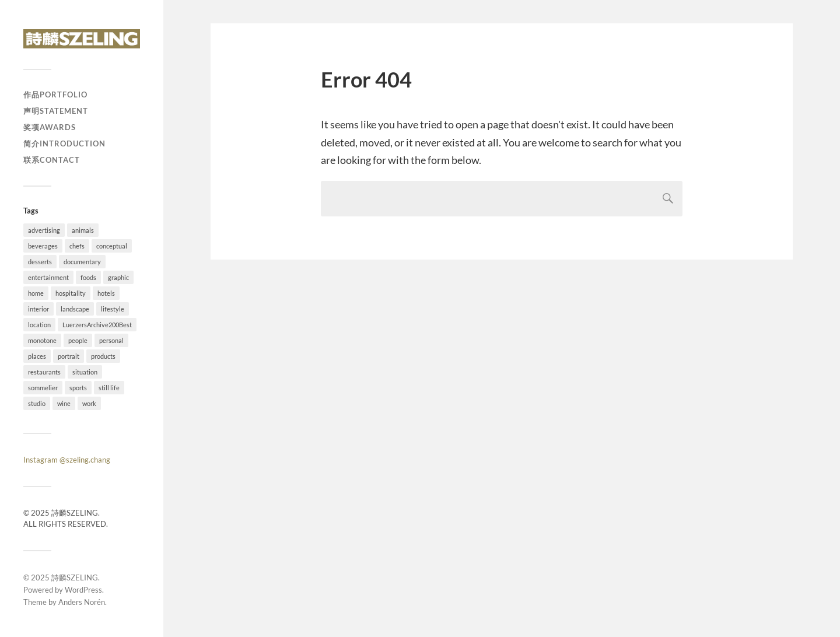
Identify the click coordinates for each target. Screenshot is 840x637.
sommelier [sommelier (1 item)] (43, 388)
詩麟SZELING (75, 577)
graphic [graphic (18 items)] (118, 277)
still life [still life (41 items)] (109, 388)
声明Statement (56, 111)
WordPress (83, 590)
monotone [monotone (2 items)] (42, 340)
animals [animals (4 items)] (83, 230)
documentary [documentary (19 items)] (82, 262)
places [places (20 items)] (37, 356)
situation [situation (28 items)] (85, 372)
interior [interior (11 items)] (38, 309)
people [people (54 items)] (78, 340)
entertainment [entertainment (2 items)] (48, 277)
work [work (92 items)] (89, 403)
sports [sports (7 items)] (78, 388)
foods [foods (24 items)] (88, 277)
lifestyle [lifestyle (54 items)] (113, 309)
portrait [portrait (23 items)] (69, 356)
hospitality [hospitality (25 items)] (71, 293)
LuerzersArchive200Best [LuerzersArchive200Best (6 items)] (97, 325)
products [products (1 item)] (103, 356)
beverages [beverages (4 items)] (43, 246)
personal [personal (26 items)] (111, 340)
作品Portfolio (55, 94)
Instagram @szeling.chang (67, 460)
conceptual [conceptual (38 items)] (112, 246)
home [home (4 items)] (36, 293)
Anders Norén (82, 602)
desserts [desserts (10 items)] (40, 262)
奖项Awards (50, 127)
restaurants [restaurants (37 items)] (44, 372)
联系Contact (52, 160)
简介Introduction (64, 143)
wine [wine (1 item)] (64, 403)
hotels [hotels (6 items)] (106, 293)
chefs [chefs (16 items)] (77, 246)
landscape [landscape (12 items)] (75, 309)
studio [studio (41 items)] (37, 403)
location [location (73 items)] (39, 325)
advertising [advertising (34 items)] (44, 230)
